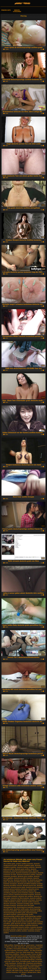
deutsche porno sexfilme (25, 876)
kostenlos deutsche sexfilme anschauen (29, 929)
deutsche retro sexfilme (26, 896)
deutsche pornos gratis (18, 887)
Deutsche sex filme (23, 958)
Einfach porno (11, 967)
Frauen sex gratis (25, 954)
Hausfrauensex (10, 960)
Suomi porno (31, 945)
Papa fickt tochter (35, 958)
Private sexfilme (29, 971)
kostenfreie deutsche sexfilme (20, 927)
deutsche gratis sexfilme (22, 869)
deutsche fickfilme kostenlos (26, 867)
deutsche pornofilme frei (21, 880)
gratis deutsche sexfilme (35, 924)
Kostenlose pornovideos (34, 963)
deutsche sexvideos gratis (25, 904)
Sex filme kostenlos (36, 951)
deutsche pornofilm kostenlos (23, 878)
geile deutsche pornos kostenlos (22, 922)
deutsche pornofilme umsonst (13, 885)
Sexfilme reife (21, 963)
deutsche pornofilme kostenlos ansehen (30, 884)
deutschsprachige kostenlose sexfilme (30, 911)
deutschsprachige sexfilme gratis (14, 916)
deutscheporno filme (10, 907)
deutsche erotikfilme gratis (26, 866)
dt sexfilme (14, 918)
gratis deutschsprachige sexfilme (14, 925)
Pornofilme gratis (25, 961)
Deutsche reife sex (20, 945)
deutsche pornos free (29, 885)
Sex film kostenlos (10, 965)
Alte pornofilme (10, 952)
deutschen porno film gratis (25, 905)
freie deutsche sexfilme (33, 920)
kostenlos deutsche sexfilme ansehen (15, 931)
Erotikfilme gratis (11, 958)
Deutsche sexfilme (23, 951)
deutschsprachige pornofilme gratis (14, 913)
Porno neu (19, 952)
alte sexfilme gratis (9, 864)
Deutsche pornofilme (23, 965)
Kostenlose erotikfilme (12, 954)
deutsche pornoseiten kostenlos (24, 895)
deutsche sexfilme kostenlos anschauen (23, 900)
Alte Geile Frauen (18, 971)
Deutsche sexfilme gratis (24, 3)
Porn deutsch (33, 969)
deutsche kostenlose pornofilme (22, 871)
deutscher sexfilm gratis (21, 909)
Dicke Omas (15, 961)
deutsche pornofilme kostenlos (17, 882)
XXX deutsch (23, 972)
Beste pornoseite (31, 947)
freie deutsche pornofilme (17, 920)
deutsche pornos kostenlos (34, 887)
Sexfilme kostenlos (10, 951)
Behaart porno (32, 972)
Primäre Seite (6, 10)
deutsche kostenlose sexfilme (26, 875)
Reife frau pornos (37, 961)
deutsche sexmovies (10, 904)
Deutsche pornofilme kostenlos (25, 960)
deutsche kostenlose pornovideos (26, 873)
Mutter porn (21, 947)
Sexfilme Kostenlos (34, 949)
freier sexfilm (8, 922)
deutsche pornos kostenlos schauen (23, 893)
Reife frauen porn (28, 952)
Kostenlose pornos (36, 965)
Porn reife (14, 947)
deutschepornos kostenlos (25, 907)
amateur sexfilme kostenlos (25, 864)
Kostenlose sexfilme (35, 956)
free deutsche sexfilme (25, 918)
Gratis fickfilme (23, 969)
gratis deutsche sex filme (19, 924)
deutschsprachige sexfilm (25, 915)
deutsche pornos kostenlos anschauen (16, 889)
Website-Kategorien (17, 11)
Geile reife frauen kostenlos (19, 956)
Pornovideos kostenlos (21, 949)
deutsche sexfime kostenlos (30, 902)
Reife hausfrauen (11, 963)
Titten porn (38, 952)
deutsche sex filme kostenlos (20, 898)
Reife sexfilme (9, 945)
